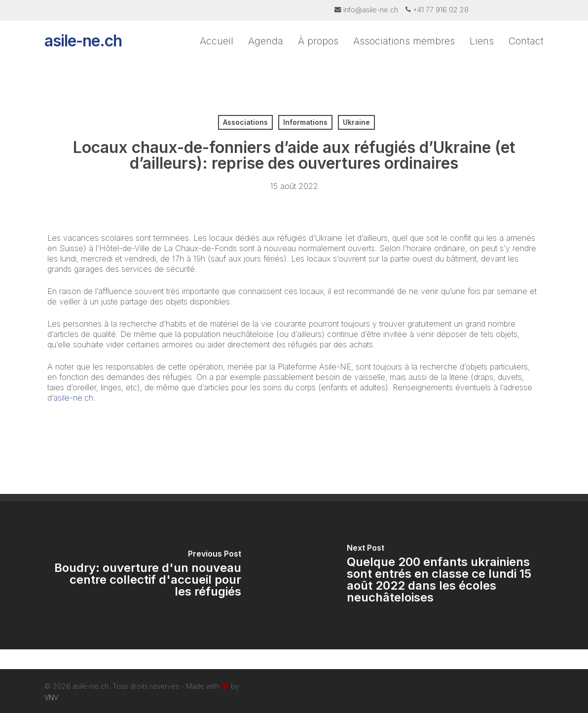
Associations (245, 122)
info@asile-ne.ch (371, 10)
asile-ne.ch (83, 49)
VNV (51, 697)
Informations (305, 122)
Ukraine (356, 122)
